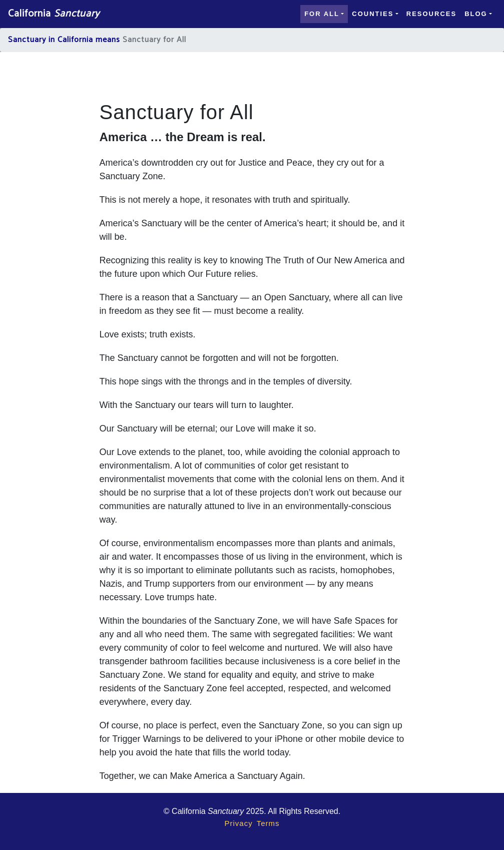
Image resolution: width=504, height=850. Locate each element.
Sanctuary (27, 40)
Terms (268, 823)
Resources (431, 14)
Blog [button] (476, 14)
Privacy (238, 823)
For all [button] (322, 14)
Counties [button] (373, 14)
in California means (84, 40)
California (54, 14)
